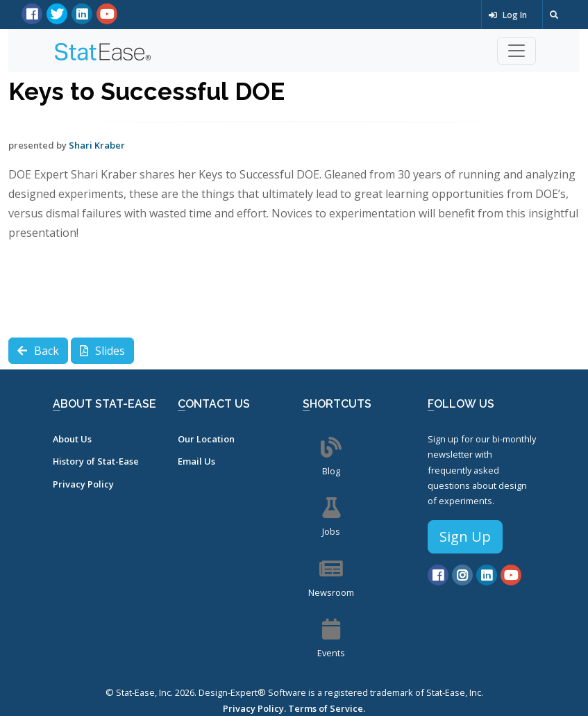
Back (38, 351)
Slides (102, 351)
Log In (508, 15)
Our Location (206, 439)
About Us (72, 439)
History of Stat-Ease (96, 461)
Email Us (196, 461)
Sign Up (465, 536)
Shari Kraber (97, 145)
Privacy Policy (83, 484)
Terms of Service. (327, 708)
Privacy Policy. (254, 708)
